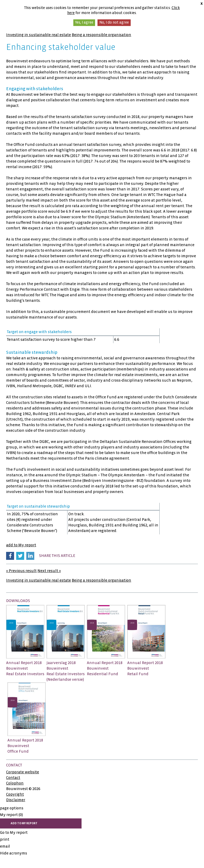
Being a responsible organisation (101, 35)
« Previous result (21, 571)
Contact (13, 778)
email (5, 846)
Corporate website (23, 772)
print (5, 839)
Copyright (15, 794)
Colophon (15, 783)
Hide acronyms (14, 853)
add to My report (21, 545)
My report (11, 815)
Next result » (49, 571)
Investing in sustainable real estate (39, 35)
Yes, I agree (84, 22)
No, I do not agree (114, 22)
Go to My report (14, 832)
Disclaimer (16, 800)
